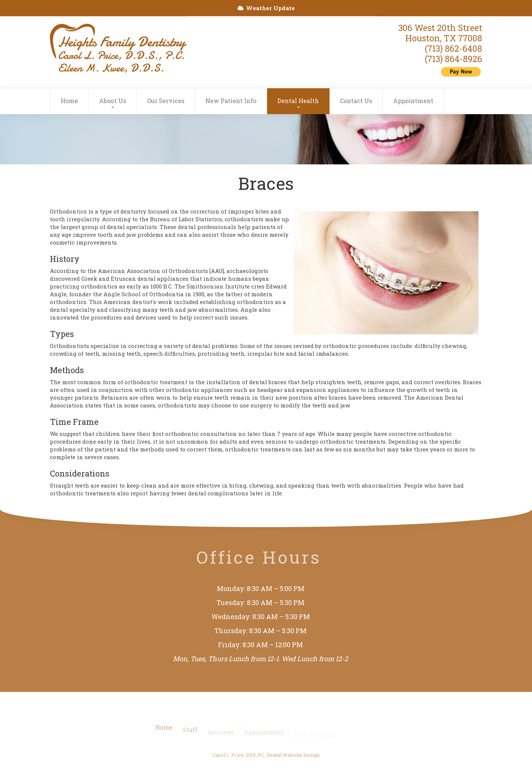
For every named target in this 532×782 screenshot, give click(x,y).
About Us (112, 101)
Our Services (166, 101)
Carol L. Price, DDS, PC (238, 758)
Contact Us (356, 101)
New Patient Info (231, 101)
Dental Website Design (293, 758)
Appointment (413, 101)
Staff (190, 735)
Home (69, 101)
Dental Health (298, 101)
